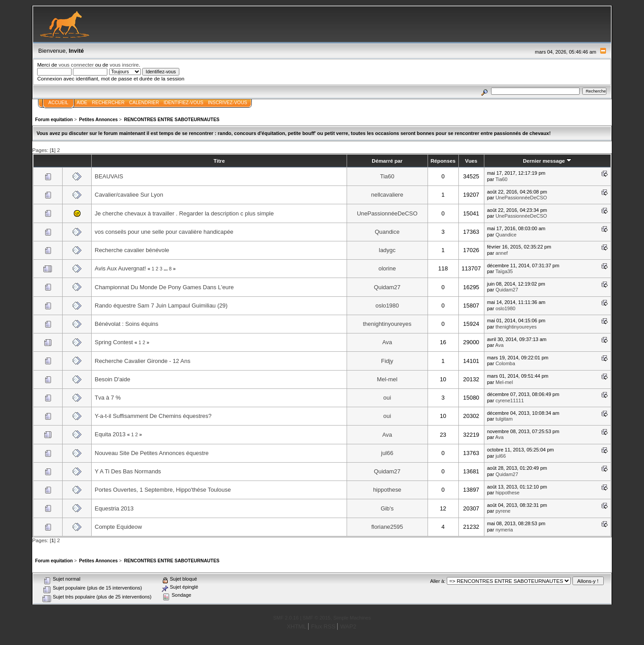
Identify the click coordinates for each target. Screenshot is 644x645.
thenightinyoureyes (387, 324)
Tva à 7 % (108, 398)
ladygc (387, 250)
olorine (387, 268)
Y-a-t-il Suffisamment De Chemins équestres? (153, 416)
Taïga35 (504, 271)
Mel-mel (387, 379)
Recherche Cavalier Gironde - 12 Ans (143, 361)
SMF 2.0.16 (286, 618)
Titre (219, 161)
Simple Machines (352, 618)
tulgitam (504, 419)
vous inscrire (124, 65)
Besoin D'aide (112, 379)
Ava (387, 342)
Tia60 (387, 176)
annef (502, 253)
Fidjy (387, 361)
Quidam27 (387, 287)
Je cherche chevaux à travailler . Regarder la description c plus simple (184, 213)
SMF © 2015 (317, 618)
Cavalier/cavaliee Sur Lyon (129, 195)
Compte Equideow (118, 527)
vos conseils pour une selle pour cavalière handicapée (164, 232)
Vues (471, 161)
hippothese (387, 490)
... (166, 269)
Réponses (443, 161)
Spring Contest (114, 342)
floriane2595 (387, 527)
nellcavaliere (387, 195)
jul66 (387, 453)
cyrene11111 (510, 400)
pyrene (503, 511)
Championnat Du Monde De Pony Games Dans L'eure (164, 287)
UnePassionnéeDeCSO (521, 198)
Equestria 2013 (114, 508)
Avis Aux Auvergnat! (121, 268)
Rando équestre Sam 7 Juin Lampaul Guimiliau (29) (161, 306)
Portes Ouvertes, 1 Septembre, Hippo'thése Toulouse (163, 490)
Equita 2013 (110, 434)
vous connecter (76, 65)
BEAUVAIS (109, 176)
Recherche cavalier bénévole (132, 250)
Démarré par (387, 161)
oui (387, 398)
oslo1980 (387, 306)
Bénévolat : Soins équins (127, 324)
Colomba (505, 363)
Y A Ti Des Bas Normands (128, 471)
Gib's (387, 508)
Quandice (387, 232)
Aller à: (438, 581)
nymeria (504, 530)
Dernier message (547, 161)
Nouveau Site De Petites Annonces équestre (152, 453)
